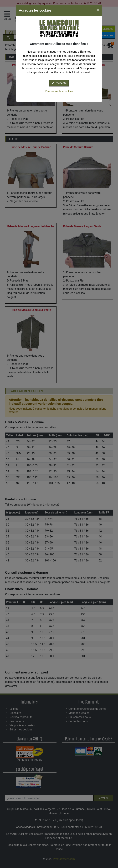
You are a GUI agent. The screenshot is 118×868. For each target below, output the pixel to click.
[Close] (98, 10)
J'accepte (59, 83)
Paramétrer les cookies (59, 91)
